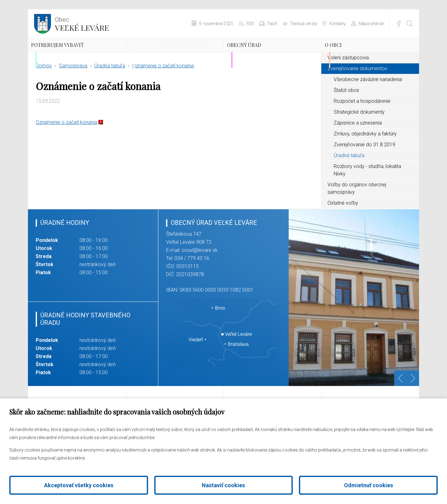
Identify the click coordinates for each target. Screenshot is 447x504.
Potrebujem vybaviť (64, 60)
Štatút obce (346, 119)
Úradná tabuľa (110, 95)
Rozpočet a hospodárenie (362, 130)
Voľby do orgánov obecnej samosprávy (357, 217)
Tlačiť (272, 24)
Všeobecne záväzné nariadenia (368, 108)
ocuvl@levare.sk (200, 279)
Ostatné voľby (343, 232)
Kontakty (338, 24)
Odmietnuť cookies (368, 485)
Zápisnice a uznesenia (358, 152)
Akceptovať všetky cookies (79, 485)
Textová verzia (303, 24)
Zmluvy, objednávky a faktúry (365, 163)
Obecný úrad (262, 54)
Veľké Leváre (82, 23)
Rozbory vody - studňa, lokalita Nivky (367, 199)
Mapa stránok (371, 24)
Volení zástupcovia (348, 86)
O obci (347, 54)
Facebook (399, 24)
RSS (250, 24)
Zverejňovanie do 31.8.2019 (364, 173)
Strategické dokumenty (359, 141)
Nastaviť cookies (223, 485)
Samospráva (163, 54)
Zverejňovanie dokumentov (357, 97)
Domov (44, 95)
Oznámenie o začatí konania (163, 95)
